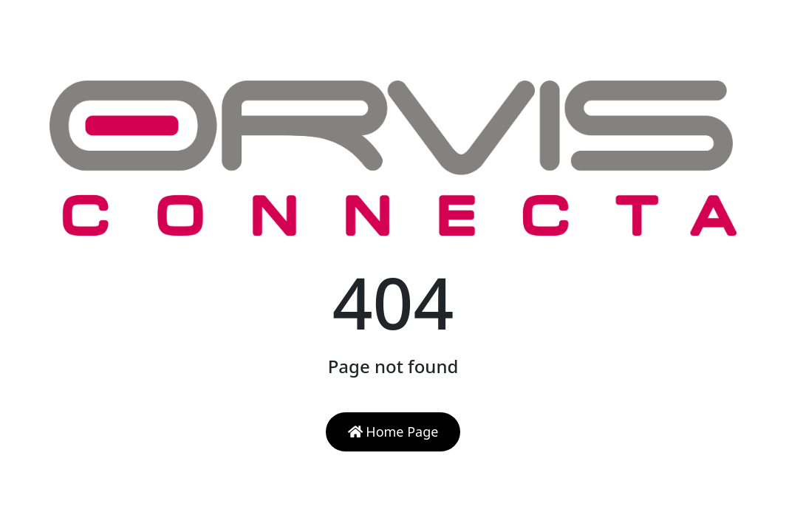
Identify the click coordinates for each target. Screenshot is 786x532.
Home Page (393, 432)
